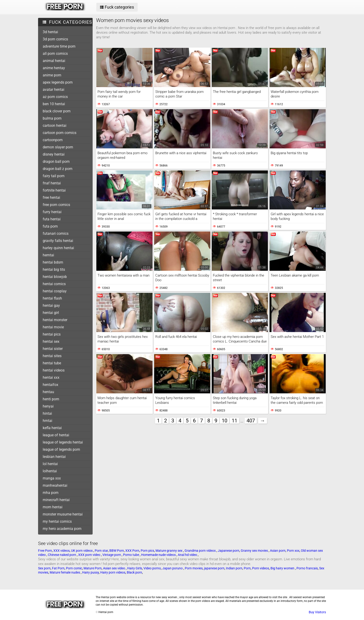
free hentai (51, 197)
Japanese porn (229, 551)
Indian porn (234, 568)
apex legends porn (58, 82)
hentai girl (51, 313)
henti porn (51, 399)
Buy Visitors (317, 612)
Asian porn (278, 551)
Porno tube (131, 555)
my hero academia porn (62, 529)
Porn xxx (293, 551)
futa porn (50, 226)
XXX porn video (90, 555)
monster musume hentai (63, 514)
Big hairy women (283, 568)
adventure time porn (59, 46)
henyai (48, 406)
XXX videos (62, 551)
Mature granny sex (169, 551)
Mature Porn (93, 568)
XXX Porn (132, 551)
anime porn (52, 75)
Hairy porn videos (113, 572)
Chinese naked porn (62, 555)
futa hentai (52, 219)
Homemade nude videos (159, 555)
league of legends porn (61, 449)
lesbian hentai (54, 457)
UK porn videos (82, 551)
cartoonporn (53, 140)
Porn (247, 568)
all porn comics (55, 54)
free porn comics (56, 205)
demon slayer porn (58, 147)
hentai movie (53, 327)
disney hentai (54, 154)
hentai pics (52, 334)
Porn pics (147, 551)
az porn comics (55, 97)
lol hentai (50, 464)
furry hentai (52, 212)
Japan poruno (173, 568)
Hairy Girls (135, 568)
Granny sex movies (255, 551)
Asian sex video (114, 568)
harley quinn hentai (58, 248)
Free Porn (45, 551)
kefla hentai (52, 428)
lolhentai (50, 471)
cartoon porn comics (60, 133)
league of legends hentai (63, 442)
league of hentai (56, 435)
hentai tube (52, 363)
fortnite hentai (54, 190)
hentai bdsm (53, 262)
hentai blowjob (55, 277)
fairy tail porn (54, 176)
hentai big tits (54, 269)
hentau (48, 392)
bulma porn (52, 118)
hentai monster (55, 320)
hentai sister (53, 349)
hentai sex (51, 341)
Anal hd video (188, 555)
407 (251, 421)
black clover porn (57, 111)
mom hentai (53, 507)
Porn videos (261, 568)
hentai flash (52, 298)
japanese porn (214, 568)
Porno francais (307, 568)
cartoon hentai (55, 126)
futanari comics (56, 233)
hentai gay (51, 305)
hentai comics (54, 284)
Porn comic (74, 568)
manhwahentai (55, 485)
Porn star (101, 551)
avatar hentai (54, 90)
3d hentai (50, 32)
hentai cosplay (55, 291)
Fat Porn (58, 568)
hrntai (47, 421)
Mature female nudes (65, 572)
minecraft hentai (56, 500)
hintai (47, 413)
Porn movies (194, 568)
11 (234, 421)
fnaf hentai (52, 183)
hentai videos (54, 370)
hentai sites (52, 356)
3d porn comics (55, 39)
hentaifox (50, 385)
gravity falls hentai (58, 241)
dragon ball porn (56, 162)
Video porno (152, 568)
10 (224, 421)
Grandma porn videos (200, 551)
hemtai (48, 255)
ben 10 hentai (54, 104)
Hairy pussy (91, 572)
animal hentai (54, 61)
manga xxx (52, 478)
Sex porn (44, 568)
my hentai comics (57, 521)
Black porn (134, 572)
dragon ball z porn (58, 169)
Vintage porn (112, 555)
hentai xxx (51, 377)
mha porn (51, 493)
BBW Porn (117, 551)
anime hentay (54, 68)
